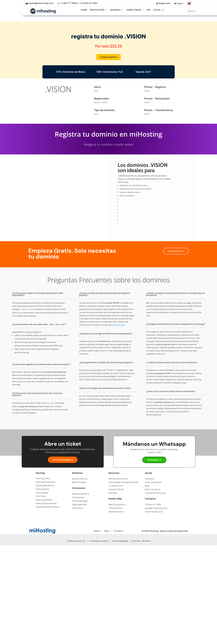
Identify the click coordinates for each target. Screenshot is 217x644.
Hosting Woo (42, 493)
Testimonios (78, 498)
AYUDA (157, 10)
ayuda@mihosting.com (41, 3)
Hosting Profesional (46, 482)
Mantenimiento (116, 512)
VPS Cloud (41, 497)
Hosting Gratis (174, 251)
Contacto (150, 479)
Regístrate (165, 3)
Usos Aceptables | (122, 541)
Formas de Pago (80, 501)
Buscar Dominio (80, 479)
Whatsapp (153, 460)
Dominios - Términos (141, 541)
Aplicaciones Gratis (118, 479)
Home (98, 531)
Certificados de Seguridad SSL (124, 483)
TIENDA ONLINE (133, 10)
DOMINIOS (115, 10)
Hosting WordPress (45, 486)
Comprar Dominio (108, 57)
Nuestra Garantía (81, 494)
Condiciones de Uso (76, 541)
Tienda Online (115, 508)
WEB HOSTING (97, 10)
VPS (149, 10)
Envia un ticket (61, 460)
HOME (84, 10)
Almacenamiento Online (48, 507)
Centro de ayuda (153, 483)
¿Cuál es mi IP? (116, 486)
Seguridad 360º (80, 505)
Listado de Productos (155, 493)
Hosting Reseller (44, 500)
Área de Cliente (116, 490)
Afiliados (113, 493)
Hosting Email (43, 489)
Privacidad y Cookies (99, 541)
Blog (147, 486)
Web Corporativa (117, 505)
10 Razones (78, 508)
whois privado (118, 325)
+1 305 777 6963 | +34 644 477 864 (79, 3)
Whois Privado (79, 483)
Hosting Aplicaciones (46, 504)
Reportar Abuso (153, 490)
